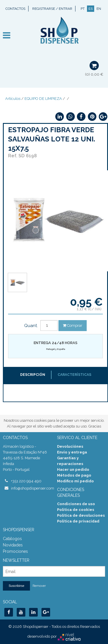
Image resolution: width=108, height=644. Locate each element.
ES (91, 9)
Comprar (73, 325)
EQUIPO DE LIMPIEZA (43, 99)
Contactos (15, 9)
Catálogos (12, 539)
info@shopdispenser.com (31, 488)
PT (83, 9)
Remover (39, 586)
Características (74, 375)
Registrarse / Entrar (52, 9)
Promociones (15, 551)
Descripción (33, 375)
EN (99, 9)
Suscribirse (16, 586)
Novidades (13, 545)
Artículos (13, 99)
